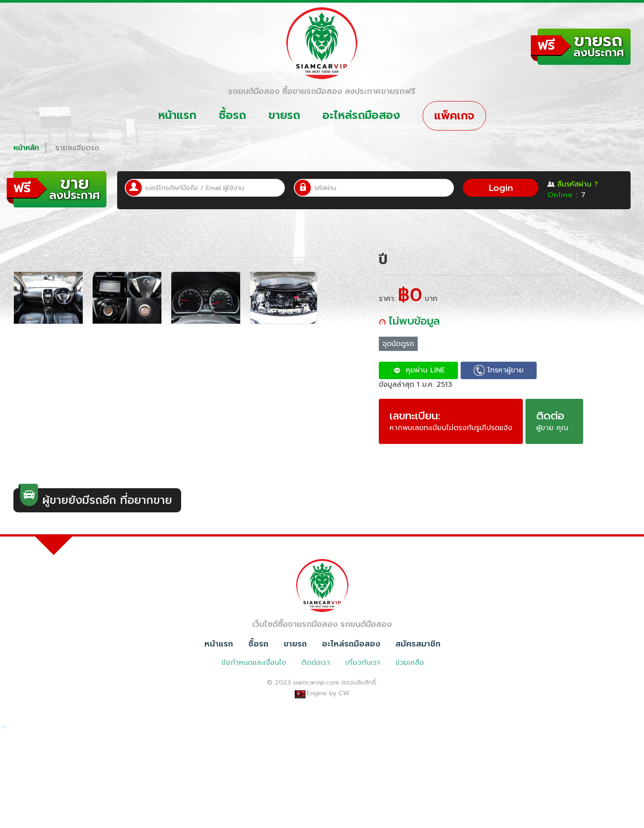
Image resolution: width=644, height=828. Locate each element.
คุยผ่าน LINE (418, 370)
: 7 (567, 195)
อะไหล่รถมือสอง (361, 115)
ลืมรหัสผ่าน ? (573, 184)
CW (344, 788)
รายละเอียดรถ (77, 148)
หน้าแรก (177, 115)
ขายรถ (284, 115)
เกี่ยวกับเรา (363, 758)
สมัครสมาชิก (418, 739)
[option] (48, 515)
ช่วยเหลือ (410, 758)
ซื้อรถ (232, 115)
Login (501, 188)
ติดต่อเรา (316, 758)
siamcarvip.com (316, 778)
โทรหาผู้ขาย (499, 370)
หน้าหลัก (26, 148)
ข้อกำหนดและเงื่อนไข (254, 758)
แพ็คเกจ (454, 116)
